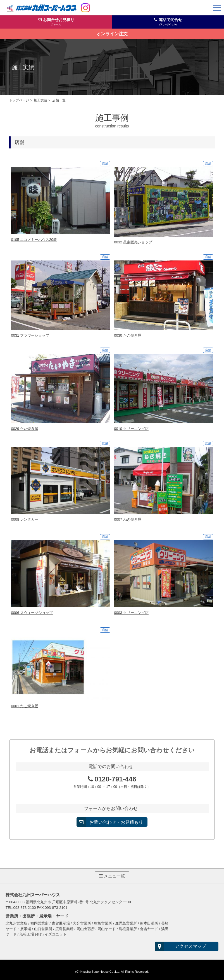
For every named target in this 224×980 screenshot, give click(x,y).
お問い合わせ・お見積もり (116, 820)
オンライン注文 (112, 34)
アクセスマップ (187, 945)
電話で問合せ (170, 22)
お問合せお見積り (59, 22)
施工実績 (40, 100)
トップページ (19, 100)
